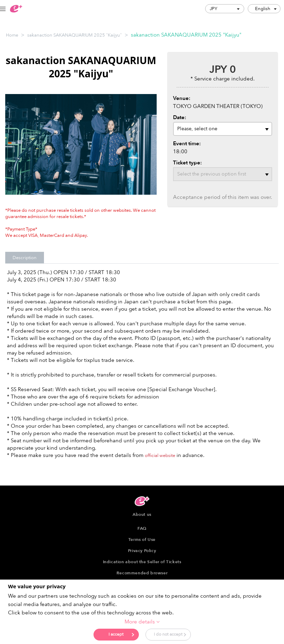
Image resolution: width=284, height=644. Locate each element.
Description (25, 258)
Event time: (187, 143)
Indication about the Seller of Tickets (142, 562)
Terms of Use (142, 540)
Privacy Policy (142, 551)
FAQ (142, 528)
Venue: (182, 98)
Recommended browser (142, 573)
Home (12, 35)
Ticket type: (188, 163)
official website (160, 456)
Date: (180, 117)
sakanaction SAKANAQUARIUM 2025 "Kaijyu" (74, 35)
